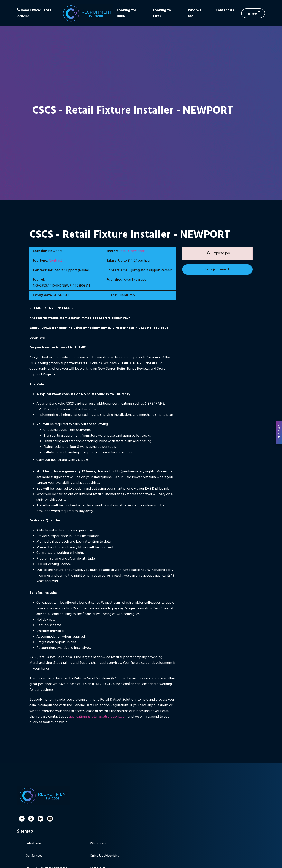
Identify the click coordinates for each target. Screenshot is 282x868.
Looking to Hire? (162, 13)
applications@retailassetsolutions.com (98, 717)
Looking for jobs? (127, 13)
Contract (56, 261)
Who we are (195, 13)
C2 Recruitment (87, 13)
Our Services (34, 856)
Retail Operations (132, 251)
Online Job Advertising (105, 856)
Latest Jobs (33, 843)
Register (251, 14)
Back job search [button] (217, 270)
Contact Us (225, 10)
